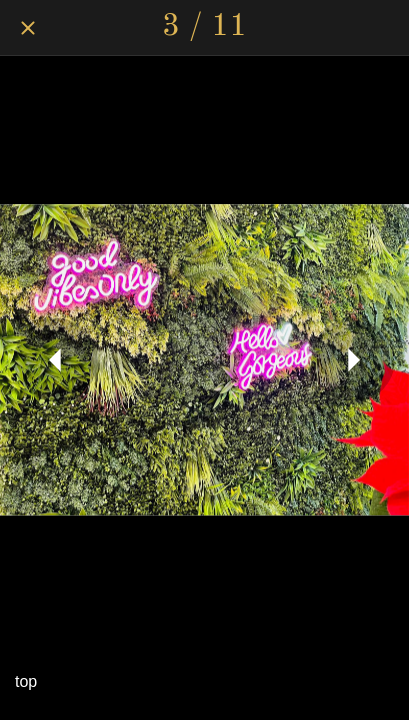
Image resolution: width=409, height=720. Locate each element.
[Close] (28, 28)
